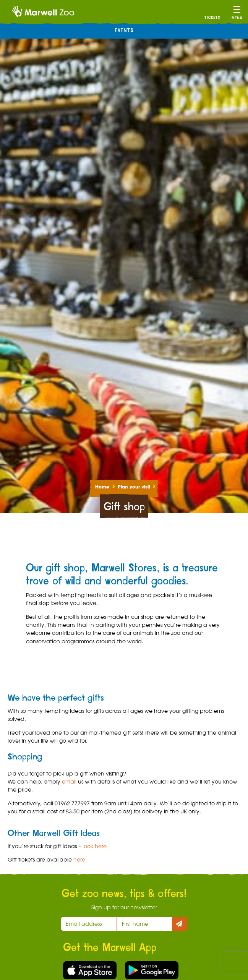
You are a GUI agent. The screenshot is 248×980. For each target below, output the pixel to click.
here (79, 859)
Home (102, 487)
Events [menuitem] (124, 31)
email (69, 781)
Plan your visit (134, 487)
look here (95, 846)
